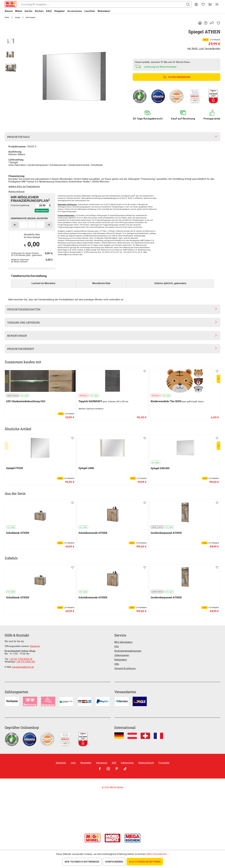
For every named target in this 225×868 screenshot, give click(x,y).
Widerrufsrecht (146, 763)
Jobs (73, 763)
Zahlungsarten (122, 655)
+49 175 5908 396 (26, 662)
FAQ (116, 646)
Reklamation (121, 660)
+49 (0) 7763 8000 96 (21, 659)
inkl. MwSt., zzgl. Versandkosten (204, 48)
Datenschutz (127, 763)
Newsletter (86, 763)
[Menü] (217, 4)
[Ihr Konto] (196, 4)
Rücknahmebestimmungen (128, 651)
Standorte (35, 646)
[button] (148, 115)
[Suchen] (188, 4)
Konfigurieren (114, 862)
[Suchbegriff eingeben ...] (105, 4)
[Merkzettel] (203, 4)
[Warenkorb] (210, 4)
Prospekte (164, 763)
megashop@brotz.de (23, 667)
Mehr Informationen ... (158, 854)
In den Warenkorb (177, 77)
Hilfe (117, 664)
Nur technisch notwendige (82, 862)
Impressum (102, 763)
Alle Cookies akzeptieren (145, 862)
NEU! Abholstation (123, 642)
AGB (114, 763)
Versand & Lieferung (125, 668)
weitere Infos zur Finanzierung (24, 186)
